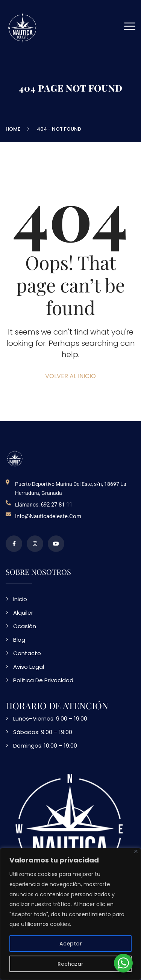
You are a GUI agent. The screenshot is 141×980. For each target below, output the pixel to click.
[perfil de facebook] (14, 544)
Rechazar (70, 964)
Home (14, 129)
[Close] (136, 851)
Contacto (27, 653)
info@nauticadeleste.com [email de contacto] (48, 516)
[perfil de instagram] (35, 544)
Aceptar (71, 944)
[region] (70, 914)
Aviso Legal (29, 667)
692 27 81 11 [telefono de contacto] (56, 505)
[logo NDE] (15, 458)
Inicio (20, 599)
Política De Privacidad (43, 680)
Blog (19, 640)
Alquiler (23, 613)
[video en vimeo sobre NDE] (56, 544)
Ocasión (25, 626)
